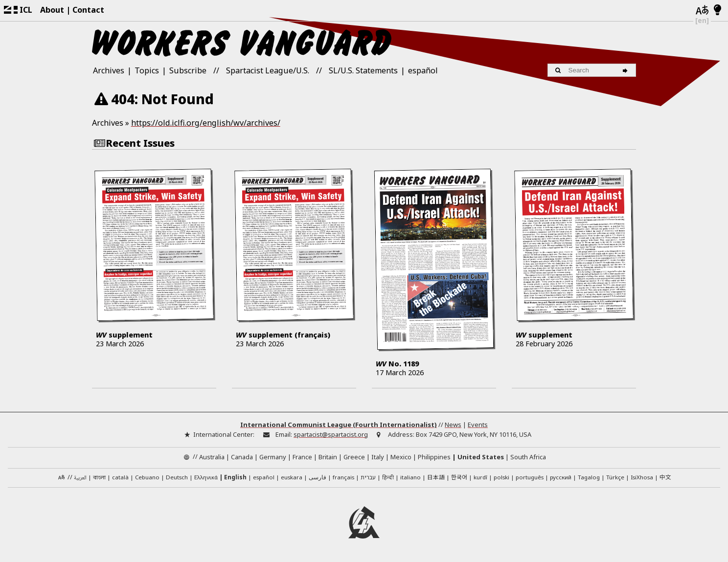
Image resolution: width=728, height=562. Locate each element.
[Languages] (702, 11)
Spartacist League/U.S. (268, 70)
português (530, 477)
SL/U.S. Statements (363, 70)
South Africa (528, 457)
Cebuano (147, 477)
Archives (109, 70)
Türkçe (615, 477)
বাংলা (99, 478)
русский (561, 477)
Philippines (434, 457)
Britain (328, 457)
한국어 (459, 477)
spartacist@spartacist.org (331, 434)
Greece (354, 457)
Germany (273, 457)
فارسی (318, 477)
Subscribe (188, 70)
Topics (147, 70)
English (235, 477)
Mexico (401, 457)
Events (478, 425)
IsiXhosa (642, 477)
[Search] (626, 70)
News (453, 425)
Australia (212, 457)
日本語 (436, 477)
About (52, 10)
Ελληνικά (206, 477)
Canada (242, 457)
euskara (292, 477)
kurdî (480, 477)
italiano (410, 477)
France (302, 457)
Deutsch (177, 477)
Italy (378, 457)
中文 (665, 477)
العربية (80, 478)
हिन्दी (388, 477)
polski (501, 477)
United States (481, 457)
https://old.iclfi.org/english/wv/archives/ (206, 123)
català (120, 477)
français (343, 477)
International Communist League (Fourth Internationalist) (339, 425)
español (423, 70)
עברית (368, 477)
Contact (88, 10)
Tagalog (589, 477)
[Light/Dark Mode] (717, 10)
